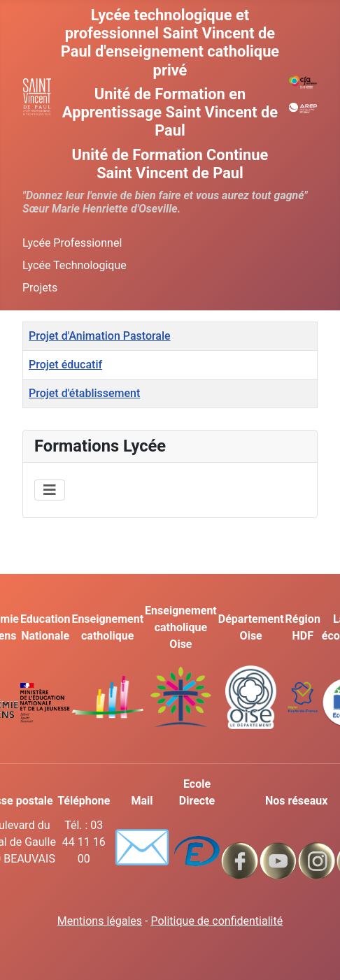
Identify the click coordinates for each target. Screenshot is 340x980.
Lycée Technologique (75, 265)
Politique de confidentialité (217, 921)
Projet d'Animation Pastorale (100, 336)
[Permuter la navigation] (50, 490)
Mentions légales (100, 921)
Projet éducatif (65, 365)
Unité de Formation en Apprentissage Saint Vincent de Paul (170, 112)
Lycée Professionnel (72, 243)
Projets (40, 288)
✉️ (142, 847)
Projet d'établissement (84, 393)
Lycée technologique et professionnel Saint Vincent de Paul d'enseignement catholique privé (170, 43)
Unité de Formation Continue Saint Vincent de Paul (170, 164)
